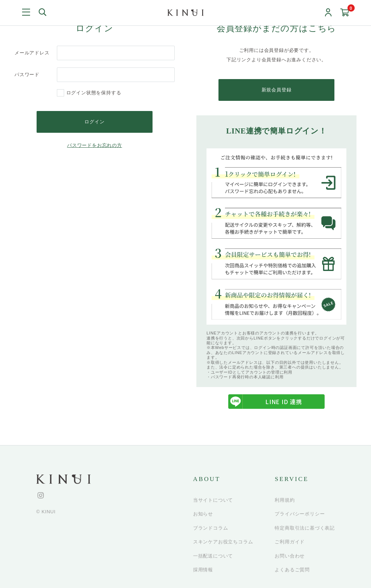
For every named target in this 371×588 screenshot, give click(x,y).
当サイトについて (213, 500)
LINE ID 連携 (265, 402)
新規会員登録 (277, 90)
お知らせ (203, 514)
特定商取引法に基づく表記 (305, 528)
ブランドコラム (211, 528)
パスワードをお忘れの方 (95, 145)
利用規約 (285, 500)
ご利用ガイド (290, 542)
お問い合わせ (290, 556)
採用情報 (203, 570)
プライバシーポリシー (300, 514)
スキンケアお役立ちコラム (223, 542)
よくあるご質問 (292, 570)
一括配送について (213, 556)
